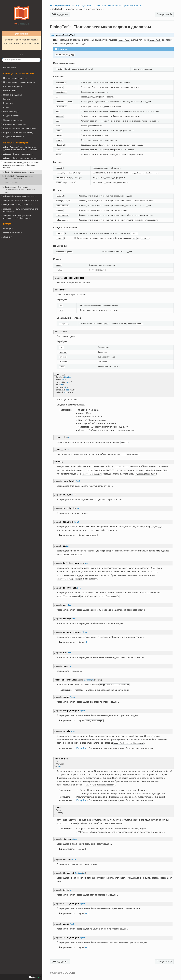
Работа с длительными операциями (19, 128)
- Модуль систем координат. (19, 158)
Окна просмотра (10, 112)
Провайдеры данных (12, 95)
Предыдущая (60, 14)
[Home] (51, 6)
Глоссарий (8, 229)
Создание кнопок (10, 116)
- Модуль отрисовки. (17, 205)
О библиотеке (10, 68)
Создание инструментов (13, 124)
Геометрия (7, 103)
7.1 (21, 47)
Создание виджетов (11, 120)
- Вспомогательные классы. (19, 196)
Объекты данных (10, 91)
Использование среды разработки (18, 82)
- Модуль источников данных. (20, 201)
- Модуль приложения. (17, 154)
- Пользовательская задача (18, 172)
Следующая (164, 14)
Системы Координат (13, 87)
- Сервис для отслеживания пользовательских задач (19, 189)
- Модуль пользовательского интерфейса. (19, 210)
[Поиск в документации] (21, 60)
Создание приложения (12, 137)
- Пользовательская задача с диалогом (18, 177)
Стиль (6, 107)
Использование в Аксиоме (15, 78)
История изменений (11, 233)
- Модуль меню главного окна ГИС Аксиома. (16, 217)
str (86, 642)
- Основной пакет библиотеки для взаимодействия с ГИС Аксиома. (19, 148)
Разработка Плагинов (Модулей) (17, 133)
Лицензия (6, 237)
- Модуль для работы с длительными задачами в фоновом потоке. (20, 165)
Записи (5, 99)
